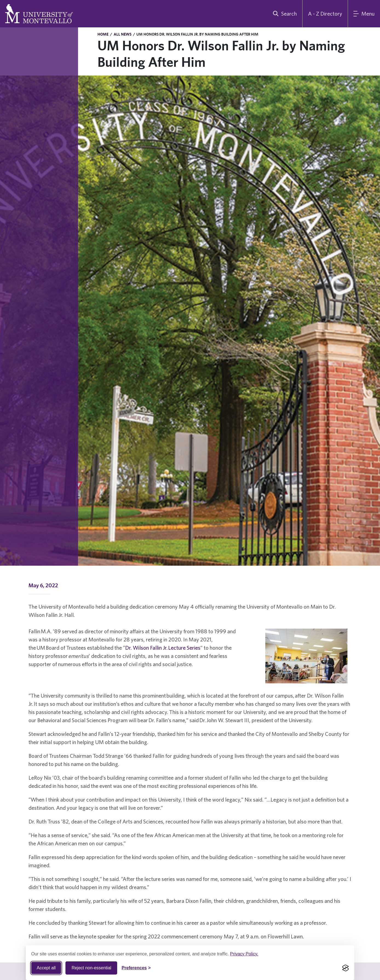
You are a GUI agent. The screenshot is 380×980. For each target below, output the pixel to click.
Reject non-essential (91, 968)
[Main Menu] (364, 14)
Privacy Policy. (244, 954)
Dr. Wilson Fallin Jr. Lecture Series (163, 648)
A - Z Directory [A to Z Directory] (325, 14)
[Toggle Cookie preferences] (136, 968)
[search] (284, 14)
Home (103, 34)
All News (123, 34)
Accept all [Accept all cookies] (46, 968)
